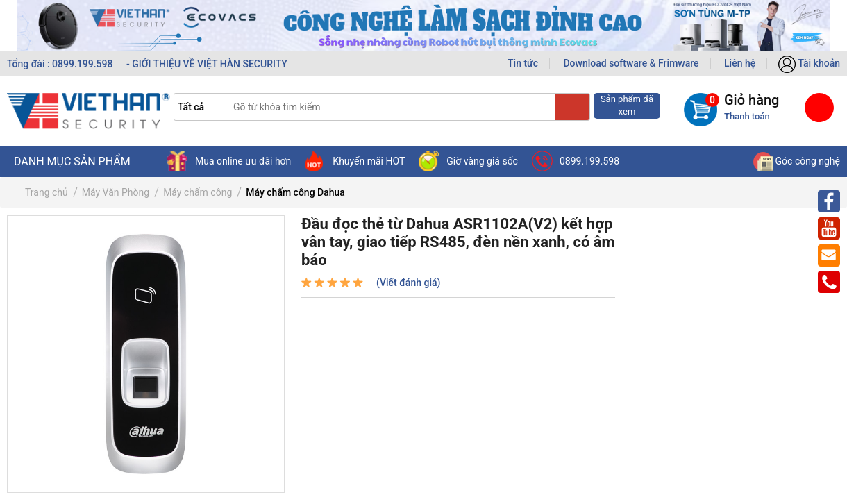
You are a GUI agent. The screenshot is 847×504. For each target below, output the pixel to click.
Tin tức (523, 63)
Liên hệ (740, 63)
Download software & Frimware (631, 63)
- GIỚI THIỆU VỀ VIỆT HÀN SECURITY (207, 64)
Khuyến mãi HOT (355, 161)
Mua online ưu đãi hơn (229, 161)
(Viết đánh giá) (408, 283)
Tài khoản (809, 63)
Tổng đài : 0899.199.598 (61, 64)
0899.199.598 (576, 161)
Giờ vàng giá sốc (468, 161)
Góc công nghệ (797, 161)
